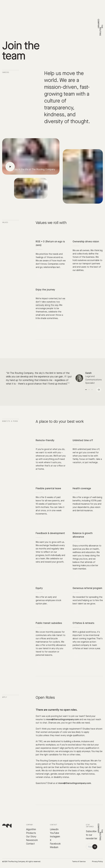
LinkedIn (54, 829)
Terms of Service (79, 862)
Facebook (55, 844)
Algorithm (31, 829)
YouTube (54, 833)
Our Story (31, 837)
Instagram (55, 837)
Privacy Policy (97, 862)
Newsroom (32, 840)
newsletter (92, 839)
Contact (30, 844)
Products (31, 833)
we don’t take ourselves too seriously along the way (50, 302)
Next (99, 390)
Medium (54, 847)
